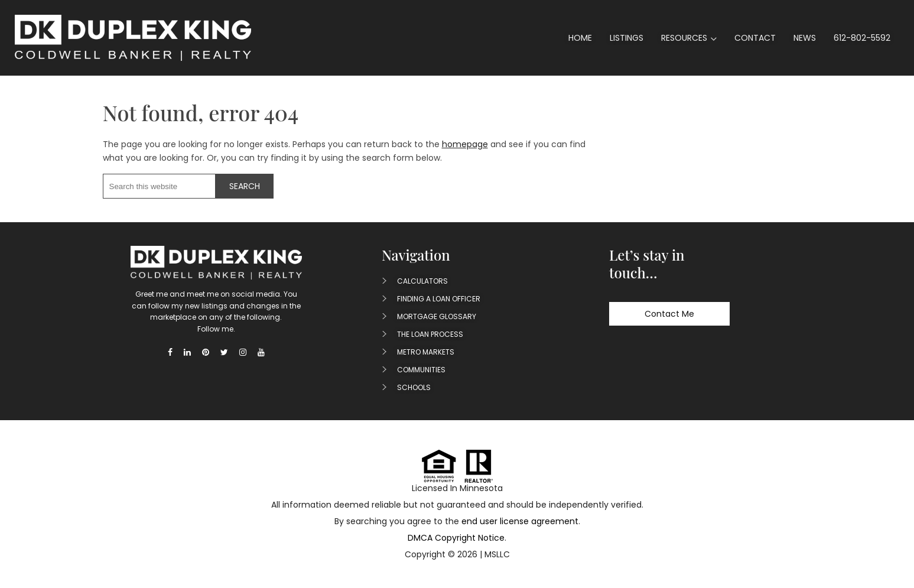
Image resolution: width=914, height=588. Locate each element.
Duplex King (133, 38)
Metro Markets (426, 352)
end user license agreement (520, 521)
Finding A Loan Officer (439, 299)
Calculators (422, 281)
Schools (414, 387)
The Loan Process (430, 334)
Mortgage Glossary (437, 316)
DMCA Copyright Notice (456, 538)
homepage (465, 144)
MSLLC (497, 554)
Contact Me (669, 314)
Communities (421, 370)
